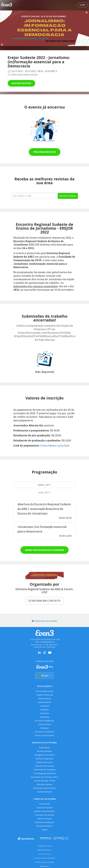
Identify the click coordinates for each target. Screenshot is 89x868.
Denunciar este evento (45, 621)
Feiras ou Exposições (45, 735)
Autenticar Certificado (45, 822)
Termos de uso (44, 854)
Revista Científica (44, 751)
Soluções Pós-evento (45, 766)
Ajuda (45, 830)
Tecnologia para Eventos (44, 773)
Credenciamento (45, 792)
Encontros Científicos (45, 732)
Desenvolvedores (44, 826)
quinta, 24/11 (44, 485)
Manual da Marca (44, 850)
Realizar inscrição (21, 83)
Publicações (44, 748)
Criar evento (44, 804)
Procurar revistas (45, 152)
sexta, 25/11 (44, 492)
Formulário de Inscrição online (44, 777)
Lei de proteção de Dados (45, 858)
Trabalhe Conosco (44, 846)
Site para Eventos (44, 784)
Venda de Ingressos (44, 759)
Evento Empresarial (45, 691)
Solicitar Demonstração (44, 811)
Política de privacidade (45, 862)
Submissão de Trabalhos (45, 770)
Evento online (45, 699)
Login (82, 5)
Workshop (44, 717)
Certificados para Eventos (45, 788)
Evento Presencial (45, 695)
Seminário (44, 713)
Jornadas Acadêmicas (44, 721)
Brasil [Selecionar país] (44, 675)
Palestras (45, 728)
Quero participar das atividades (44, 550)
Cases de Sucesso (44, 808)
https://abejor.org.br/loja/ (55, 445)
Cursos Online (45, 724)
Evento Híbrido (45, 702)
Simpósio (44, 710)
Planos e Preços (44, 819)
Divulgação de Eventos (44, 755)
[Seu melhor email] (34, 196)
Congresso (45, 706)
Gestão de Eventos (44, 762)
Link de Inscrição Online (45, 781)
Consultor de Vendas (45, 815)
